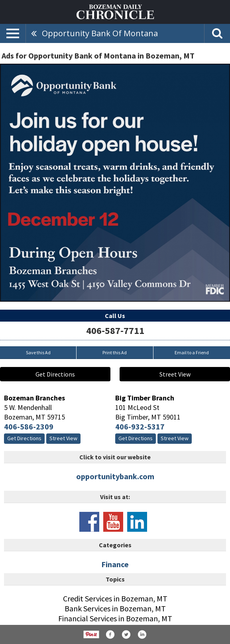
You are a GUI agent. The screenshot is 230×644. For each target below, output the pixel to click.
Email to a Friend (192, 352)
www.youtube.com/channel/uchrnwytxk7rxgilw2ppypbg (113, 522)
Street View (175, 374)
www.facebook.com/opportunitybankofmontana (89, 522)
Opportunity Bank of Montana (100, 33)
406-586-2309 (29, 426)
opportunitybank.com (115, 476)
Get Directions (55, 374)
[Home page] (115, 11)
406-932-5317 (140, 426)
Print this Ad (115, 352)
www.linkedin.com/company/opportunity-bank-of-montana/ (137, 522)
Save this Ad (38, 352)
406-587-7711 (115, 331)
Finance (115, 564)
